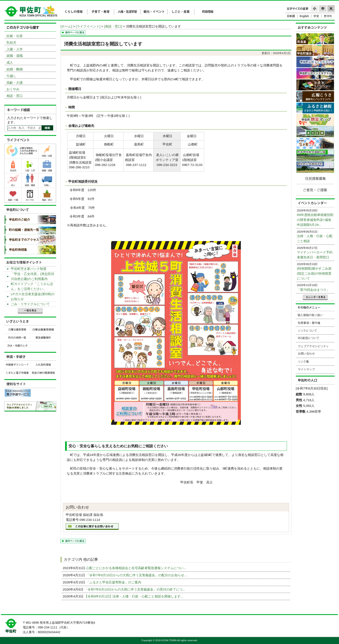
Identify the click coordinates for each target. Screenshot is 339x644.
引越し (11, 76)
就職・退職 (15, 56)
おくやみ (13, 89)
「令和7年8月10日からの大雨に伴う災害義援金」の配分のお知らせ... (137, 575)
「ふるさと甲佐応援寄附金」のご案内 (114, 582)
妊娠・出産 (15, 36)
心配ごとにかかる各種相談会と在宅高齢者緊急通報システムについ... (137, 568)
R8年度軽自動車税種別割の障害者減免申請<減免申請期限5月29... (315, 220)
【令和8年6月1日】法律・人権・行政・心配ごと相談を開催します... (134, 596)
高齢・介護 (15, 83)
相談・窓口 (15, 96)
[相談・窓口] (113, 26)
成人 (10, 62)
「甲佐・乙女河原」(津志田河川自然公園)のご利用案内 (32, 276)
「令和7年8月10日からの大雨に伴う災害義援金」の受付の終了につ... (135, 589)
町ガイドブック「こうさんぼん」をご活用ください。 (32, 286)
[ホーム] (66, 26)
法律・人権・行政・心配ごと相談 (315, 238)
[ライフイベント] (88, 26)
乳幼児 (11, 43)
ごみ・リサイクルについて (30, 304)
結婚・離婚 (15, 69)
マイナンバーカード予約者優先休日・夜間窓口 (315, 255)
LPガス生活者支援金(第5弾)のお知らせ (33, 296)
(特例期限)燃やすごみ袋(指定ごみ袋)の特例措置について (314, 273)
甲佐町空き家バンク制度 (29, 269)
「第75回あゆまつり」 (313, 290)
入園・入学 (15, 49)
